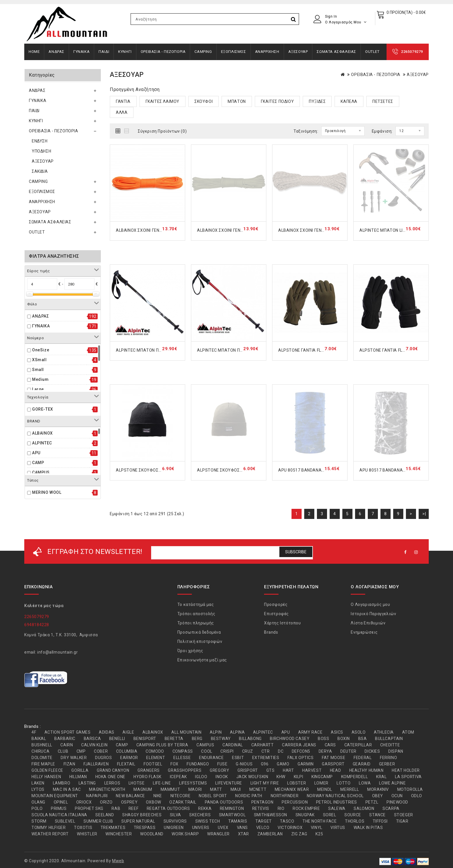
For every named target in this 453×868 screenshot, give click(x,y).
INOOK (222, 777)
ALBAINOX (42, 433)
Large (38, 389)
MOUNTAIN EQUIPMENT (55, 796)
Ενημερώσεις (364, 632)
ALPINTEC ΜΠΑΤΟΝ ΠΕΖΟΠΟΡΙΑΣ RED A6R (239, 350)
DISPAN (396, 751)
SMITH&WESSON (271, 815)
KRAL (381, 777)
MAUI (236, 789)
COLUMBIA (127, 751)
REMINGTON (232, 808)
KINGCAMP (322, 777)
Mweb (118, 861)
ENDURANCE (211, 758)
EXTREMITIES (266, 758)
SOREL (330, 815)
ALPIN (216, 732)
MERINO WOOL (47, 492)
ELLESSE (182, 758)
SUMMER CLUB (98, 821)
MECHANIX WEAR (292, 789)
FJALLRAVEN (96, 764)
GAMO (283, 764)
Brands (271, 632)
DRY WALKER (74, 758)
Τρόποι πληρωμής (196, 623)
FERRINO (388, 758)
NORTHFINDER (285, 796)
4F (34, 732)
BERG (197, 739)
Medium (40, 379)
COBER (101, 751)
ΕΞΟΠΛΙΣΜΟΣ (234, 52)
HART (288, 770)
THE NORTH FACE (320, 821)
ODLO (417, 796)
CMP (81, 751)
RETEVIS (261, 808)
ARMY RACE (310, 732)
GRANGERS (149, 770)
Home (34, 52)
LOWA (365, 783)
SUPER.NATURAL (138, 821)
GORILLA (80, 770)
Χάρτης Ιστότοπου (283, 623)
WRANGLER (218, 834)
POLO (37, 808)
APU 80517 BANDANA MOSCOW (391, 470)
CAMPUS (41, 472)
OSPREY (129, 802)
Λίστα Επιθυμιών (368, 623)
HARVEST (312, 770)
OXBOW (154, 802)
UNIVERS (201, 828)
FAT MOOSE (334, 758)
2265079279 (412, 52)
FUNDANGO (198, 764)
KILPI (299, 777)
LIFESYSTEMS (193, 783)
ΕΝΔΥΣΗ (40, 141)
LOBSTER (297, 783)
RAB (116, 808)
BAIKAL (39, 739)
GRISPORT (248, 770)
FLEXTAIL (126, 764)
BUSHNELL (42, 745)
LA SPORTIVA (408, 777)
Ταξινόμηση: (306, 131)
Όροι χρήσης (190, 651)
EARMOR (129, 758)
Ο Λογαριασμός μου (370, 604)
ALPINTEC (42, 443)
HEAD (335, 770)
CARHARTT (263, 745)
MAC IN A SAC (67, 789)
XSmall (39, 360)
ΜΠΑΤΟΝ (237, 101)
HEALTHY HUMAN (366, 770)
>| (424, 514)
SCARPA (391, 808)
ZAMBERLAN (270, 834)
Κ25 (319, 834)
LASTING (87, 783)
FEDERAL (363, 758)
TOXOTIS (83, 828)
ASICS (337, 732)
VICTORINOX (290, 828)
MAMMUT (170, 789)
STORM (39, 821)
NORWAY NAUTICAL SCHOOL (335, 796)
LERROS (112, 783)
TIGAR (402, 821)
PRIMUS (59, 808)
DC (281, 751)
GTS (271, 770)
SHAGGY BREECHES (142, 815)
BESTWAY (221, 739)
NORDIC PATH (249, 796)
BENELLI (117, 739)
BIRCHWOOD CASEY (290, 739)
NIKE (158, 796)
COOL (207, 751)
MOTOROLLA (410, 789)
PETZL (372, 802)
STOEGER (404, 815)
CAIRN (67, 745)
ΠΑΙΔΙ (104, 52)
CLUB (63, 751)
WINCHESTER (119, 834)
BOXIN (344, 739)
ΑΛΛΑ (122, 112)
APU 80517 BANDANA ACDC (306, 470)
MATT (216, 789)
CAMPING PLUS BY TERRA (162, 745)
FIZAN (69, 764)
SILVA (176, 815)
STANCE (377, 815)
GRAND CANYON (113, 770)
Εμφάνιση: (382, 131)
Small (38, 370)
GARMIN (306, 764)
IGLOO (201, 777)
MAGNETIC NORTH (107, 789)
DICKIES (372, 751)
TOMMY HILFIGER (49, 828)
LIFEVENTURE (229, 783)
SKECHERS (200, 815)
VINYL (317, 828)
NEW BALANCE (130, 796)
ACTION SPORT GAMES (68, 732)
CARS (330, 745)
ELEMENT (156, 758)
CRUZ (248, 751)
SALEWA (337, 808)
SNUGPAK (305, 815)
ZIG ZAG (299, 834)
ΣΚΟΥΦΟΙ (204, 101)
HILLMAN (78, 777)
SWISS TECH (208, 821)
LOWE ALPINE (392, 783)
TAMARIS (238, 821)
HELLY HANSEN (46, 777)
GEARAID (362, 764)
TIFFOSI (380, 821)
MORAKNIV (378, 789)
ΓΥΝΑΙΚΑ (81, 52)
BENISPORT (145, 739)
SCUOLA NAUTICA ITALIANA (59, 815)
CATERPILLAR (358, 745)
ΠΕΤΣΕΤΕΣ (383, 101)
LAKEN (38, 783)
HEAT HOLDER (406, 770)
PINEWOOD (397, 802)
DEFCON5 (301, 751)
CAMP (38, 463)
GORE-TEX (43, 409)
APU (36, 453)
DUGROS (104, 758)
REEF (133, 808)
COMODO (155, 751)
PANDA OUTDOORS (224, 802)
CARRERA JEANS (299, 745)
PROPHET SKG (89, 808)
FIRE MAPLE (43, 764)
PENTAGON (262, 802)
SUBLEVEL (65, 821)
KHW (281, 777)
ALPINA (237, 732)
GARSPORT (333, 764)
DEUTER (348, 751)
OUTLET (372, 52)
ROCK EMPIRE (306, 808)
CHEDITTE (390, 745)
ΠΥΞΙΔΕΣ (317, 101)
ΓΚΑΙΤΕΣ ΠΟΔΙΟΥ (277, 101)
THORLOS (355, 821)
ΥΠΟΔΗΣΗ (41, 151)
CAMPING (203, 52)
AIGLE (128, 732)
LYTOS (38, 789)
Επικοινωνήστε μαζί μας (202, 660)
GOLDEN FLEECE (47, 770)
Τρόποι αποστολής (196, 614)
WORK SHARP (185, 834)
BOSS (323, 739)
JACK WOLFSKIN (252, 777)
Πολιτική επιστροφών (200, 641)
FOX (174, 764)
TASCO (287, 821)
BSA (363, 739)
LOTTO (344, 783)
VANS (242, 828)
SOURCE (353, 815)
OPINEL (61, 802)
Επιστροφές (276, 614)
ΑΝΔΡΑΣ (56, 52)
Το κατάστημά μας (196, 604)
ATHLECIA (384, 732)
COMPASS (183, 751)
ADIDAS (107, 732)
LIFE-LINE (162, 783)
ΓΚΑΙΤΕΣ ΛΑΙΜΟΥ (163, 101)
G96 (265, 764)
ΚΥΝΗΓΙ (125, 52)
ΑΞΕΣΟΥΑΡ (298, 52)
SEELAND (105, 815)
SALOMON (364, 808)
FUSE (222, 764)
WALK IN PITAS (368, 828)
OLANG (38, 802)
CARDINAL (233, 745)
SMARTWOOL (232, 815)
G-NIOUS (244, 764)
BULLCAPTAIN (389, 739)
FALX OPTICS (301, 758)
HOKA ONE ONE (110, 777)
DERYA (325, 751)
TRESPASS (145, 828)
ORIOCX (84, 802)
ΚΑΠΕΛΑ (349, 101)
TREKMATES (113, 828)
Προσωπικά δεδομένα (199, 632)
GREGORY (219, 770)
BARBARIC (65, 739)
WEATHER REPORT (50, 834)
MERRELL (350, 789)
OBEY (378, 796)
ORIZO (106, 802)
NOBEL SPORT (213, 796)
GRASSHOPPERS (185, 770)
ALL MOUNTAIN (186, 732)
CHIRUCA (40, 751)
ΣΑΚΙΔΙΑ (40, 171)
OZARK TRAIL (183, 802)
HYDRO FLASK (147, 777)
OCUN (397, 796)
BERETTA (174, 739)
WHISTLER (87, 834)
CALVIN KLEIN (94, 745)
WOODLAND (152, 834)
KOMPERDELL (355, 777)
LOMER (321, 783)
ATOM (408, 732)
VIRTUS (338, 828)
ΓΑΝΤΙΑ (123, 101)
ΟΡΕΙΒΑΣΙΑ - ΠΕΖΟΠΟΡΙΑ (163, 52)
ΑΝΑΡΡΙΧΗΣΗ (267, 52)
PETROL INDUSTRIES (337, 802)
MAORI (195, 789)
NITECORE (181, 796)
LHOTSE (137, 783)
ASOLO (359, 732)
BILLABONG (250, 739)
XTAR (244, 834)
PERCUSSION (295, 802)
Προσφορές (276, 604)
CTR (266, 751)
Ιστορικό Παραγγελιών (373, 614)
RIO (281, 808)
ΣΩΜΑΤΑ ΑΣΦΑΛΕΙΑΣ (336, 52)
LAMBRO (62, 783)
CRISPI (227, 751)
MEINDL (325, 789)
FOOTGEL (153, 764)
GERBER (387, 764)
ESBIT (238, 758)
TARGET (264, 821)
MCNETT (258, 789)
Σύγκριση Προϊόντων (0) (162, 131)
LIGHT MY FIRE (265, 783)
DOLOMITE (42, 758)
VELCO (263, 828)
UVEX (223, 828)
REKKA (205, 808)
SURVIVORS (175, 821)
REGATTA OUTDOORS (168, 808)
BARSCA (92, 739)
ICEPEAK (178, 777)
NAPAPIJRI (97, 796)
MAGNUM (143, 789)
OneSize (41, 350)
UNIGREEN (174, 828)
